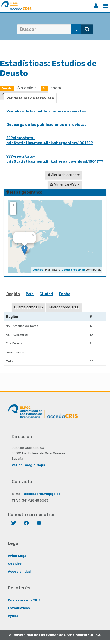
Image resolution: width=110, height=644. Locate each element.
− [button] (13, 211)
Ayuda (13, 616)
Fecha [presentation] (65, 294)
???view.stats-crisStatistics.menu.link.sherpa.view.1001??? (50, 140)
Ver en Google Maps (28, 465)
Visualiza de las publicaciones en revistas (46, 111)
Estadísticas (19, 608)
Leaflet (38, 270)
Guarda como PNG (29, 307)
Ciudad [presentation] (46, 294)
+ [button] (13, 205)
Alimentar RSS (65, 185)
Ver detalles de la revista (30, 98)
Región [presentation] (13, 294)
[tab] (13, 296)
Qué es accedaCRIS (24, 600)
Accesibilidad (19, 571)
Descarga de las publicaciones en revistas (46, 125)
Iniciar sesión (96, 6)
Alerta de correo (64, 175)
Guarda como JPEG (64, 307)
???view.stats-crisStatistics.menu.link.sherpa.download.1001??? (55, 159)
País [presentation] (30, 294)
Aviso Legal (18, 556)
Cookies (15, 563)
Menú (106, 6)
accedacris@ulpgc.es (42, 494)
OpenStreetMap (73, 270)
